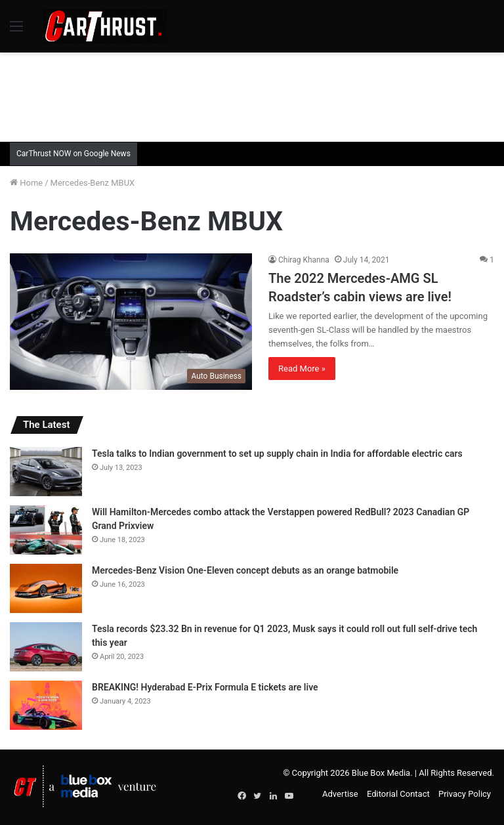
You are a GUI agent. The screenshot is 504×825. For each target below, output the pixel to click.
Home (26, 183)
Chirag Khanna (304, 260)
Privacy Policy (465, 794)
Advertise (340, 794)
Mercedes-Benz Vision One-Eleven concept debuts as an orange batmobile (245, 570)
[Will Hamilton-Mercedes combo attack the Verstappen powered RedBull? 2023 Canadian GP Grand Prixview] (46, 530)
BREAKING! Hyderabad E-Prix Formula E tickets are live (205, 687)
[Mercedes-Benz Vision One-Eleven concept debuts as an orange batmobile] (46, 588)
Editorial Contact (398, 794)
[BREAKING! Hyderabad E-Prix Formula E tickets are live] (46, 705)
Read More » (302, 369)
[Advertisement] (252, 95)
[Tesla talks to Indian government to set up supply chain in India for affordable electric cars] (46, 472)
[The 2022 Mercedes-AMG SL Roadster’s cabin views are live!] (131, 322)
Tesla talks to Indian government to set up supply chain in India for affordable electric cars (277, 454)
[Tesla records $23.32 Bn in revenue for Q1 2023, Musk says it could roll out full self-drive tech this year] (46, 647)
